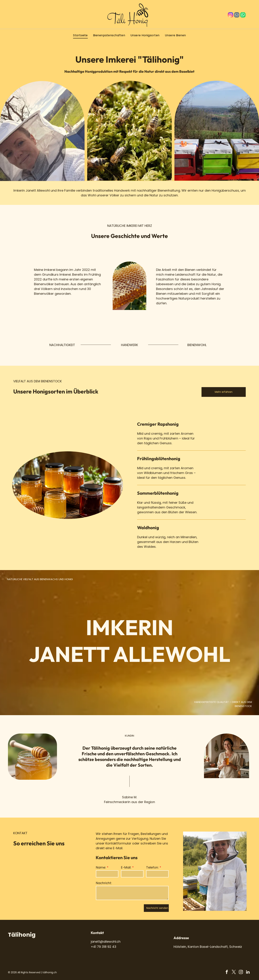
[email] (237, 15)
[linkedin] (248, 972)
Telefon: (152, 867)
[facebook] (227, 972)
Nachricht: (104, 883)
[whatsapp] (243, 15)
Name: (101, 867)
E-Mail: (126, 867)
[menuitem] (80, 35)
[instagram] (231, 15)
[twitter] (234, 972)
